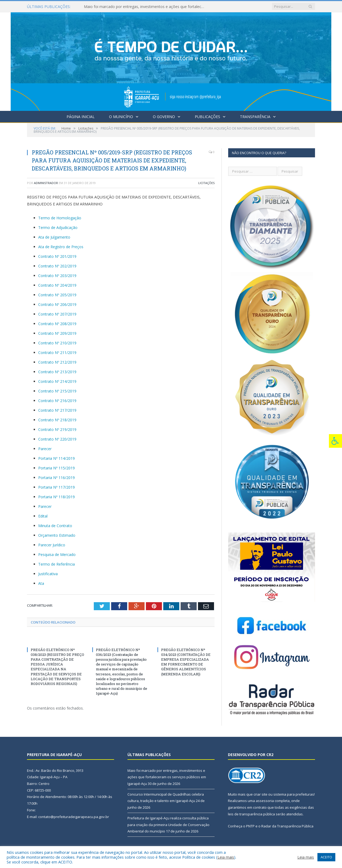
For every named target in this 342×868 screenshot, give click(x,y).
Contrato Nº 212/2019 (57, 362)
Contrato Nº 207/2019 (57, 314)
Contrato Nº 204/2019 (57, 285)
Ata (41, 583)
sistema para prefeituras (294, 794)
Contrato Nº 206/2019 (57, 304)
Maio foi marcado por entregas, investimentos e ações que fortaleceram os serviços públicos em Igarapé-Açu (145, 7)
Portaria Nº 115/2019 (57, 468)
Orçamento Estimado (57, 535)
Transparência (255, 117)
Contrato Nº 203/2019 (57, 276)
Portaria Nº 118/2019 (57, 497)
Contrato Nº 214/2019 (57, 381)
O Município (121, 117)
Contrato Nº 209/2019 (57, 333)
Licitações (206, 183)
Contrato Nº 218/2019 (57, 420)
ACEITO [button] (326, 857)
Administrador (46, 183)
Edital (43, 516)
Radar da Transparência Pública (287, 826)
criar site (261, 794)
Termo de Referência (57, 564)
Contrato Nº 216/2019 (57, 401)
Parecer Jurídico (52, 545)
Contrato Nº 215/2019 (57, 391)
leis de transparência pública (251, 814)
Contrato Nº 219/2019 (57, 429)
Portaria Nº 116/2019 (57, 478)
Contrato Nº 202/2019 (57, 266)
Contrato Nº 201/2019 (57, 256)
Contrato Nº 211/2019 (57, 353)
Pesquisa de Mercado (57, 554)
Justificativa (48, 574)
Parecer (45, 449)
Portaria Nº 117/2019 (57, 487)
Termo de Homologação (60, 218)
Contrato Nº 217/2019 (57, 410)
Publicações (207, 117)
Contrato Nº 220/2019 (57, 439)
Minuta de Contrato (55, 526)
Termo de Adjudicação (58, 227)
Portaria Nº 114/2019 (57, 458)
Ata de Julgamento (54, 237)
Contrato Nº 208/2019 (57, 324)
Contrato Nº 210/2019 (57, 343)
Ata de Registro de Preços (61, 247)
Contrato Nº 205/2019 (57, 295)
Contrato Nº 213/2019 (57, 372)
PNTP (250, 826)
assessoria (265, 801)
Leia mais (226, 857)
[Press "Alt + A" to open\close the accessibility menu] (335, 441)
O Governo (164, 117)
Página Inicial (81, 117)
